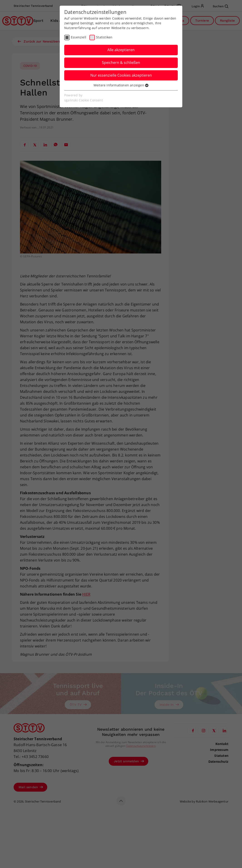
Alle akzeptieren (121, 50)
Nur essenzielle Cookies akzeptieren (121, 75)
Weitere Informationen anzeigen (121, 85)
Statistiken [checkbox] (104, 37)
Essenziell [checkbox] (79, 37)
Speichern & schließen (121, 63)
